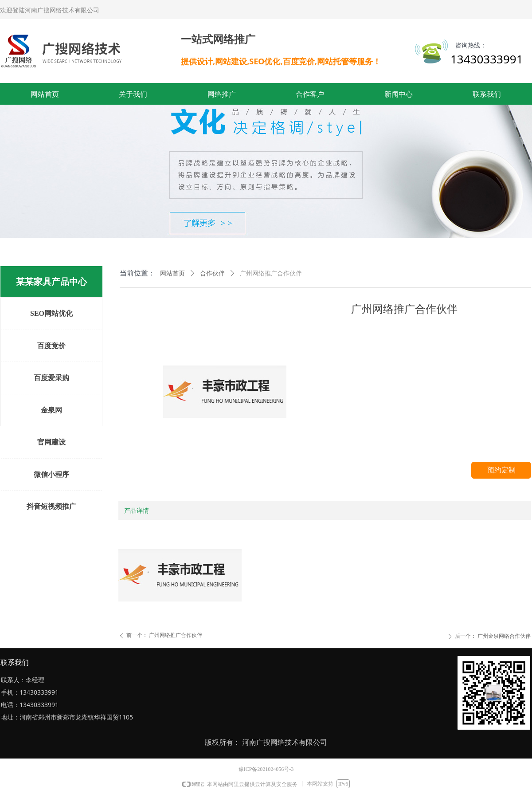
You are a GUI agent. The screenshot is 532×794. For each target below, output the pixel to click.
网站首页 (172, 273)
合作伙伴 (212, 273)
